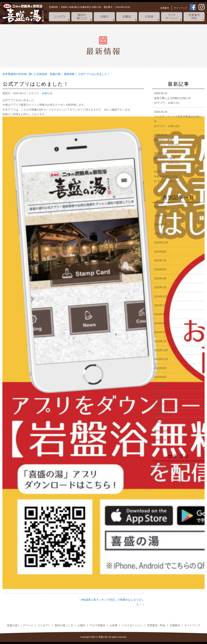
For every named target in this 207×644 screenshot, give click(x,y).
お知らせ (47, 93)
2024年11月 (161, 305)
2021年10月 (161, 431)
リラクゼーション (132, 625)
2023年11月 (161, 359)
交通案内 (165, 8)
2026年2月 (160, 225)
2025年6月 (160, 269)
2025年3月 (160, 287)
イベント (159, 474)
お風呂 (81, 625)
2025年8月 (160, 252)
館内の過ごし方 (64, 625)
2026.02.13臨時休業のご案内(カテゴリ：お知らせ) (167, 158)
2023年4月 (160, 395)
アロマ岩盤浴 (97, 625)
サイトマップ (181, 8)
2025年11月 (161, 243)
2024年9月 (160, 314)
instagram (202, 7)
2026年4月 (160, 216)
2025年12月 (161, 234)
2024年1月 (160, 341)
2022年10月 (161, 413)
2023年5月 (160, 386)
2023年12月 (161, 350)
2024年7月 (160, 332)
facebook (193, 7)
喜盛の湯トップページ (20, 625)
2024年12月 (161, 296)
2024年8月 (160, 323)
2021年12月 (161, 422)
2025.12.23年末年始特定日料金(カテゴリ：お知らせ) (167, 176)
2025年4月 (160, 278)
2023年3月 (160, 404)
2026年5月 (160, 207)
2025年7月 (160, 260)
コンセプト (44, 625)
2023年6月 (160, 377)
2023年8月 (160, 368)
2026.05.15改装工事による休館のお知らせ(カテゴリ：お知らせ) (172, 98)
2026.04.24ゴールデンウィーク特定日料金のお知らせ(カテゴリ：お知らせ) (178, 119)
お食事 (114, 625)
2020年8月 (160, 440)
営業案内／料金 (156, 625)
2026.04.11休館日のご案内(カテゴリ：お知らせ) (167, 140)
